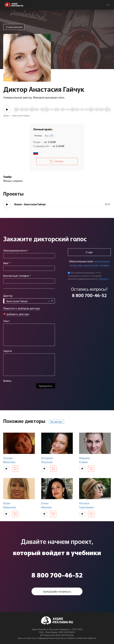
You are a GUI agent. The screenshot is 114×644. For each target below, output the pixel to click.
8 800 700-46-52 (89, 295)
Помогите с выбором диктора (22, 308)
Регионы (38, 135)
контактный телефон (96, 265)
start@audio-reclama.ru (57, 591)
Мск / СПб (49, 135)
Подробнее (104, 279)
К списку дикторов (14, 27)
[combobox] (29, 301)
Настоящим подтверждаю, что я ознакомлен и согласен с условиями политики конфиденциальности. (85, 276)
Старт (89, 252)
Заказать (59, 161)
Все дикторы (56, 422)
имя (80, 265)
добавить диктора (18, 314)
